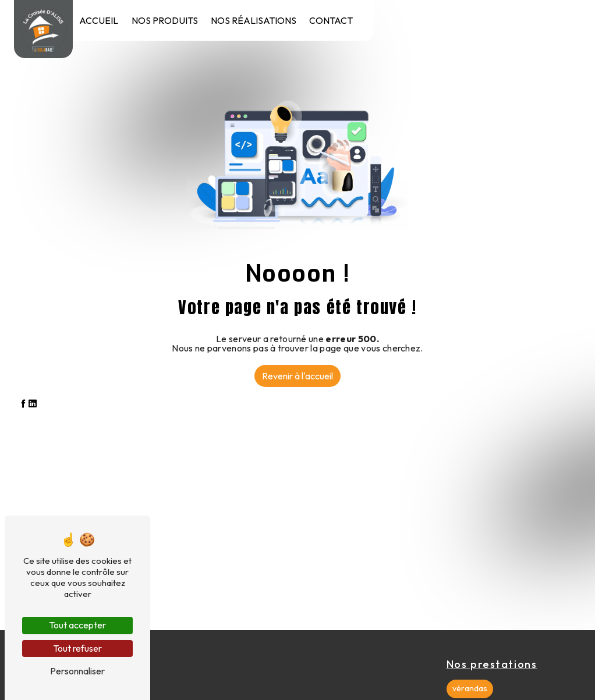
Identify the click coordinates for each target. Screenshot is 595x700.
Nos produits (165, 20)
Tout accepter (77, 625)
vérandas (470, 688)
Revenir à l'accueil (297, 376)
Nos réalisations (254, 20)
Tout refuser (77, 648)
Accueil (99, 20)
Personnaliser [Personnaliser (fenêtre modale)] (77, 671)
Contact (331, 20)
